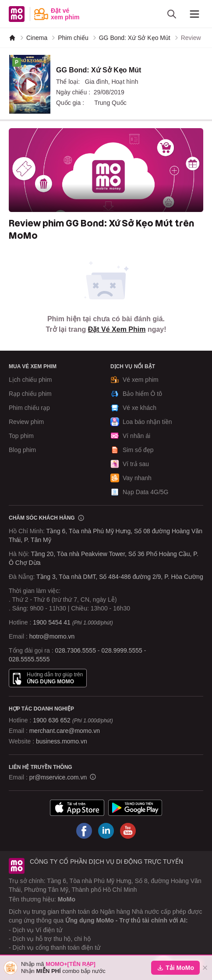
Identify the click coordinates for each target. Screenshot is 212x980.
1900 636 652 (73, 720)
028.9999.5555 (122, 650)
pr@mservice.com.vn (58, 777)
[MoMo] (12, 38)
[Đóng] (205, 968)
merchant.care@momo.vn (65, 731)
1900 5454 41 (52, 622)
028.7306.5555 (76, 650)
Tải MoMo (175, 968)
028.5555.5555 (29, 659)
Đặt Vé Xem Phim (117, 329)
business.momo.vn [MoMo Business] (62, 741)
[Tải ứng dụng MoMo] (77, 808)
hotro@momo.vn (52, 636)
